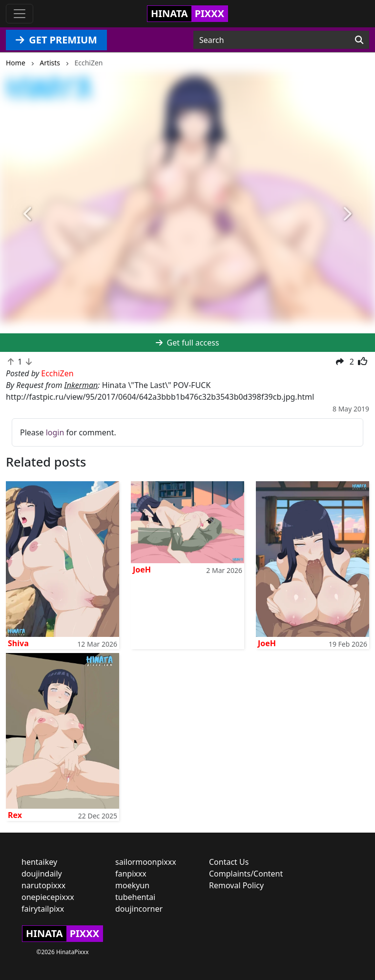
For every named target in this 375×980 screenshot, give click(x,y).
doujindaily (42, 874)
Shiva (18, 643)
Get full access (187, 343)
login (55, 432)
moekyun (132, 885)
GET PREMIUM (56, 40)
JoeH (142, 570)
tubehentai (135, 897)
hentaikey (39, 862)
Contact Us (229, 862)
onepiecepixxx (48, 897)
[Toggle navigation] (20, 14)
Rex (15, 815)
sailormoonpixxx (146, 862)
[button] (28, 214)
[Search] (359, 40)
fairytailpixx (43, 909)
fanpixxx (131, 874)
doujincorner (139, 909)
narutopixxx (43, 885)
